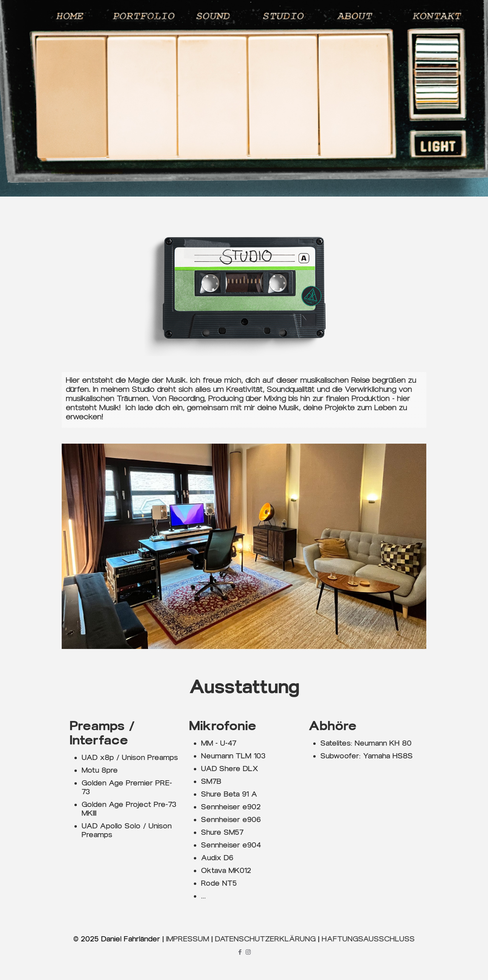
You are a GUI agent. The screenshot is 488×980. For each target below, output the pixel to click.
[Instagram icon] (248, 952)
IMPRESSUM (187, 939)
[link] (244, 546)
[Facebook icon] (240, 952)
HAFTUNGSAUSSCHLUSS (368, 939)
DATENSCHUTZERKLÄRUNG (265, 939)
